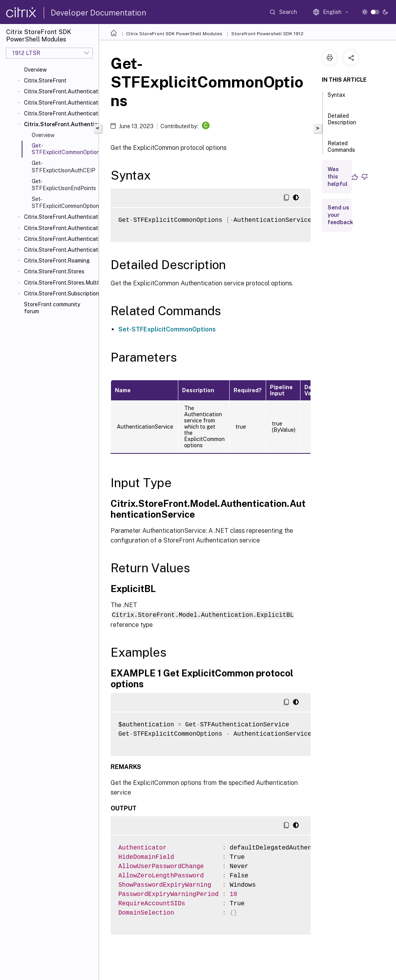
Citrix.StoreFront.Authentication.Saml (60, 239)
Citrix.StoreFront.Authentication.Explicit (60, 124)
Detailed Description (342, 123)
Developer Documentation (98, 13)
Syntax (336, 98)
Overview (35, 70)
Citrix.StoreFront (45, 81)
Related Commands (341, 150)
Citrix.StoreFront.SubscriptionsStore (60, 293)
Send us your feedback (340, 215)
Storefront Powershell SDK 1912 (267, 34)
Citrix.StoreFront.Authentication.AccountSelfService (60, 103)
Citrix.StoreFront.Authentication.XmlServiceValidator (60, 250)
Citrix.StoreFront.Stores (54, 271)
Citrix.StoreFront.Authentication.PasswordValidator (60, 228)
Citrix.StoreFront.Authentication (60, 91)
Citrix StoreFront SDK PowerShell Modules (174, 34)
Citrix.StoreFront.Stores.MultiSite (60, 283)
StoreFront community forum (52, 308)
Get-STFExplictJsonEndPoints (64, 185)
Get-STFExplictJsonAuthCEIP (63, 166)
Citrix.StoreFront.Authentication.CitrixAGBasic (60, 113)
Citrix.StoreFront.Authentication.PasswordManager (60, 217)
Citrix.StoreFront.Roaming (57, 261)
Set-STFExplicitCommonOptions (64, 203)
